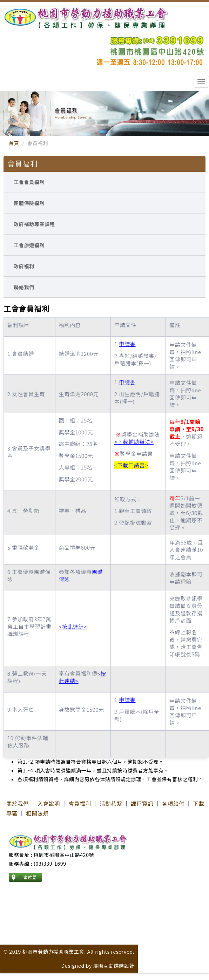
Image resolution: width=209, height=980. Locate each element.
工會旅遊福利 (29, 245)
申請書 (127, 344)
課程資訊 (142, 803)
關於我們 (18, 803)
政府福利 (24, 266)
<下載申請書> (131, 465)
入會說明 (49, 803)
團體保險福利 (29, 203)
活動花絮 (111, 803)
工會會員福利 (29, 182)
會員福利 (80, 803)
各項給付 (173, 803)
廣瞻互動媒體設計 (114, 966)
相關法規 (37, 813)
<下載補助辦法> (134, 442)
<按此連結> (73, 626)
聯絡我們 (24, 287)
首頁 (14, 143)
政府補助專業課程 (34, 224)
